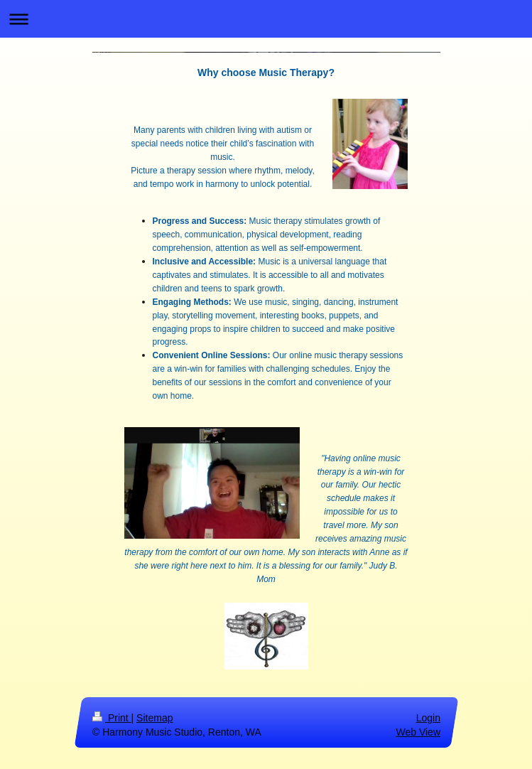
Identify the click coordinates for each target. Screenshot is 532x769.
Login (428, 718)
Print (112, 718)
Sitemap (154, 718)
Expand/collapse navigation (266, 19)
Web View (418, 731)
